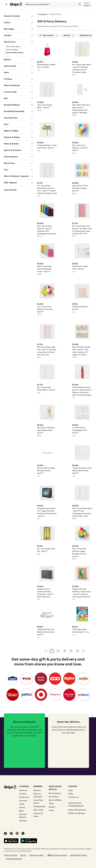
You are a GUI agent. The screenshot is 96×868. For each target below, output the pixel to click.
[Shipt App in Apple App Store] (11, 841)
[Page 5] (77, 651)
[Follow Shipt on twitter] (23, 834)
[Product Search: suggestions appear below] (50, 4)
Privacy (23, 855)
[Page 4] (71, 651)
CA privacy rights (36, 855)
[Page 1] (52, 651)
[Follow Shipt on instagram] (11, 834)
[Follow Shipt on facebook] (5, 834)
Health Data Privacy (78, 855)
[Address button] (88, 6)
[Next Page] (83, 651)
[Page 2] (58, 651)
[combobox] (50, 4)
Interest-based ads (14, 859)
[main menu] (6, 4)
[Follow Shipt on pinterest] (17, 834)
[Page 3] (64, 651)
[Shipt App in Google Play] (29, 841)
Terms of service (11, 855)
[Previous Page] (46, 651)
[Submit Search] (80, 4)
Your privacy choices (59, 855)
